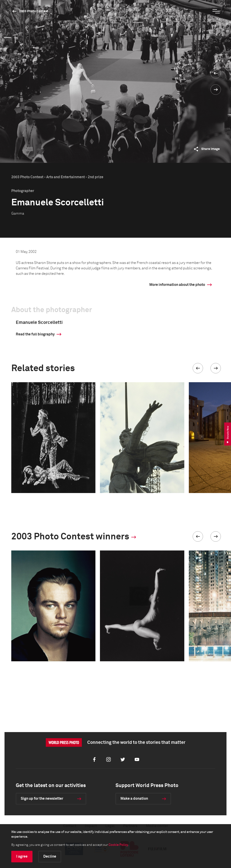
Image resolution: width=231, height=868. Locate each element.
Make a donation (134, 799)
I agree (22, 856)
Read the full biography (35, 334)
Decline (50, 856)
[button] (198, 368)
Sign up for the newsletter (42, 799)
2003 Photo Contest (34, 11)
